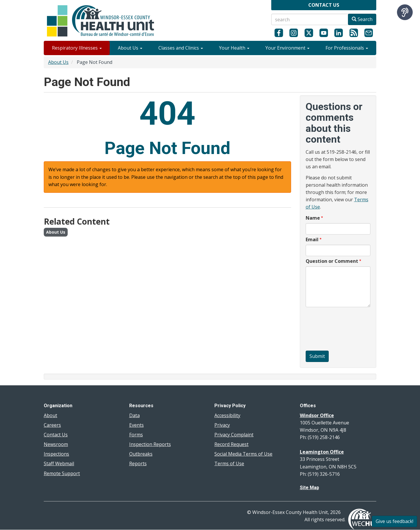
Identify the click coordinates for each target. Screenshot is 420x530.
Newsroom (56, 444)
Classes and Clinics (181, 48)
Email (312, 239)
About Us (130, 48)
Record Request (231, 444)
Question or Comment (332, 261)
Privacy (222, 425)
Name (313, 218)
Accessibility (227, 415)
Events (136, 425)
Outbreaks (141, 454)
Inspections (56, 454)
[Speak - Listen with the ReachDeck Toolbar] (405, 12)
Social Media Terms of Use (243, 454)
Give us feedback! (394, 521)
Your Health (234, 48)
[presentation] (330, 330)
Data (134, 415)
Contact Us (56, 435)
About (50, 415)
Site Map (309, 488)
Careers (52, 425)
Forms (136, 435)
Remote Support (62, 473)
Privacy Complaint (234, 435)
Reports (138, 463)
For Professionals (347, 48)
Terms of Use (229, 463)
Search (362, 19)
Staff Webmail (59, 463)
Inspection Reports (150, 444)
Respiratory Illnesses (77, 48)
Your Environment (287, 48)
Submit (317, 356)
